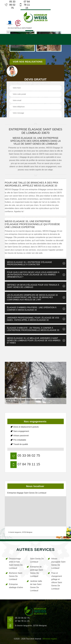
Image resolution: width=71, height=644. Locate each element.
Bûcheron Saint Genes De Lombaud (16, 576)
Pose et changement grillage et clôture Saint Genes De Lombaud (57, 581)
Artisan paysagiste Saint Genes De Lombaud (58, 563)
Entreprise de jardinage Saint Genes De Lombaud (37, 571)
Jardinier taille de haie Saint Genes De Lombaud (36, 586)
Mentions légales (50, 639)
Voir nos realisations (28, 62)
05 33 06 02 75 (10, 5)
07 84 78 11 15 (25, 5)
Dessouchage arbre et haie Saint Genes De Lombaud (16, 563)
